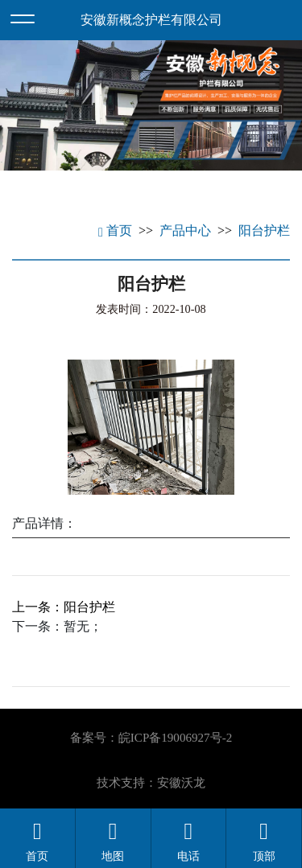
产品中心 (185, 230)
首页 (115, 230)
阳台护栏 (264, 230)
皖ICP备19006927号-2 (175, 738)
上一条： (64, 607)
